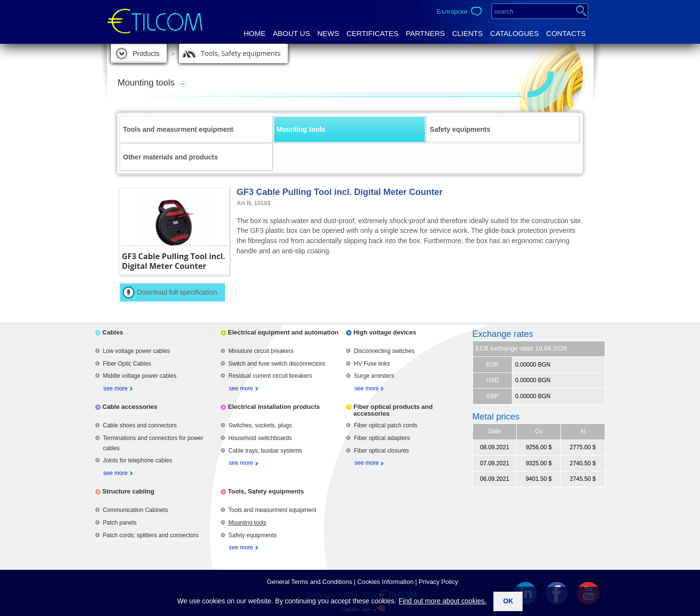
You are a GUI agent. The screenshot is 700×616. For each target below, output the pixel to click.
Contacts (566, 33)
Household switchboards (260, 438)
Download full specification (177, 292)
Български (452, 11)
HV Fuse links (372, 364)
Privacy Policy (438, 582)
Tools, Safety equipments (241, 53)
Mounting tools (301, 129)
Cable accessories (130, 407)
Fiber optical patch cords (386, 425)
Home (254, 33)
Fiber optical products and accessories (393, 410)
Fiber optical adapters (382, 438)
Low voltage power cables (137, 351)
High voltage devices (385, 332)
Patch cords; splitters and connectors (151, 535)
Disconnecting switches (384, 351)
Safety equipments (460, 129)
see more (116, 388)
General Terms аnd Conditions (309, 582)
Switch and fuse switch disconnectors (277, 364)
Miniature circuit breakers (261, 351)
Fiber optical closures (381, 451)
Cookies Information (385, 582)
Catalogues (514, 33)
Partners (425, 33)
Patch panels (120, 523)
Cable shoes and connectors (140, 425)
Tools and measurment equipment (178, 129)
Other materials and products (170, 157)
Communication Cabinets (136, 510)
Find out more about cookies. (443, 601)
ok (508, 601)
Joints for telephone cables (138, 460)
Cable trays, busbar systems (265, 451)
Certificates (373, 33)
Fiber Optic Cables (127, 364)
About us (291, 33)
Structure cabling (129, 491)
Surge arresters (374, 376)
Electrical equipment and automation (283, 332)
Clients (467, 33)
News (328, 33)
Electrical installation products (274, 407)
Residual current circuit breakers (270, 376)
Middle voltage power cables (140, 376)
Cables (113, 332)
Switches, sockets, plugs (260, 425)
